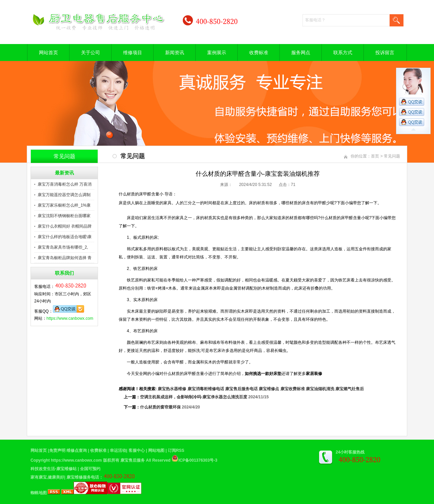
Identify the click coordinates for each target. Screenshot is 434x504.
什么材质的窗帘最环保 (160, 407)
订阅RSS (176, 450)
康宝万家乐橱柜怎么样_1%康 (64, 205)
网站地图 (156, 450)
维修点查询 (77, 450)
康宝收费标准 (293, 389)
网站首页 (48, 52)
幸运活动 (118, 450)
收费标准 (259, 52)
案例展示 (217, 52)
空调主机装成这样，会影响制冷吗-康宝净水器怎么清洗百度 (194, 397)
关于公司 (91, 52)
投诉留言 (385, 52)
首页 (375, 156)
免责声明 (57, 450)
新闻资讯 (175, 52)
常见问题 (392, 156)
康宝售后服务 (133, 460)
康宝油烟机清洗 (320, 389)
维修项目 (133, 52)
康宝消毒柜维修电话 (206, 389)
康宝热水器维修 (172, 389)
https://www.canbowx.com (70, 318)
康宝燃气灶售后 (350, 389)
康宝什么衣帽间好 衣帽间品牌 (65, 226)
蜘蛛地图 (39, 493)
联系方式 (343, 52)
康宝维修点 (269, 389)
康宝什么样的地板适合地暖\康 (65, 237)
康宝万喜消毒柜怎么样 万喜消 (65, 184)
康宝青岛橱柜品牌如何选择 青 (65, 258)
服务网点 (301, 52)
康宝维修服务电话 (83, 477)
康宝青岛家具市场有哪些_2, (63, 247)
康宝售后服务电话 (241, 389)
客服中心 (137, 450)
